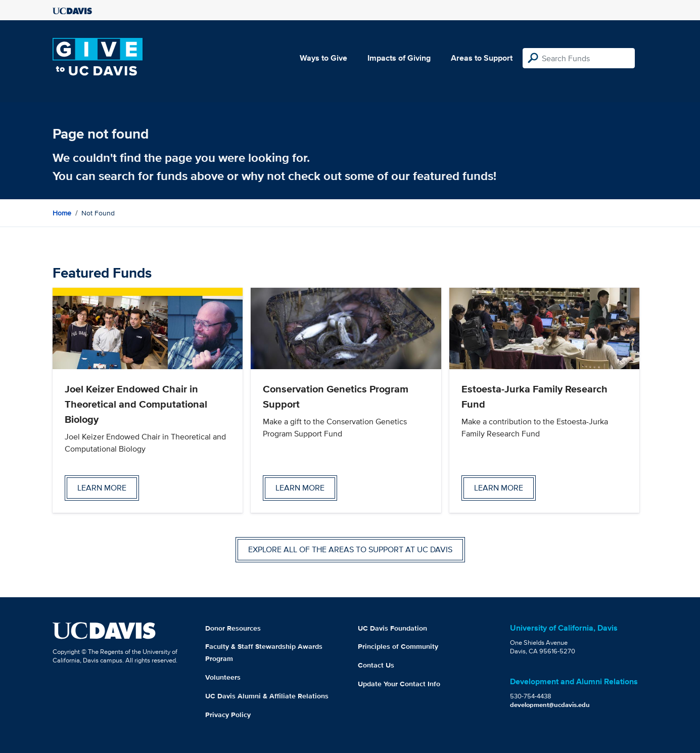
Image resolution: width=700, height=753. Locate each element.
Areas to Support (482, 58)
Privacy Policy (228, 715)
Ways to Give (323, 58)
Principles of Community (398, 646)
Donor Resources (233, 628)
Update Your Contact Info (399, 684)
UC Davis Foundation (392, 628)
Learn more (102, 488)
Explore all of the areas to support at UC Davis (350, 549)
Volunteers (223, 677)
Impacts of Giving (399, 58)
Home (62, 213)
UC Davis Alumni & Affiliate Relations (267, 696)
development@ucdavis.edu (550, 705)
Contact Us (376, 665)
